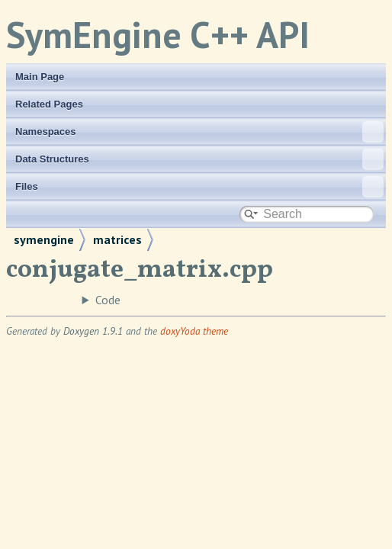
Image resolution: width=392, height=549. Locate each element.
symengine (44, 239)
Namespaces (199, 132)
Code (108, 300)
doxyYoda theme (194, 331)
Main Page (40, 77)
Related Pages (49, 104)
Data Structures (199, 159)
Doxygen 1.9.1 (93, 331)
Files (199, 187)
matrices (117, 239)
